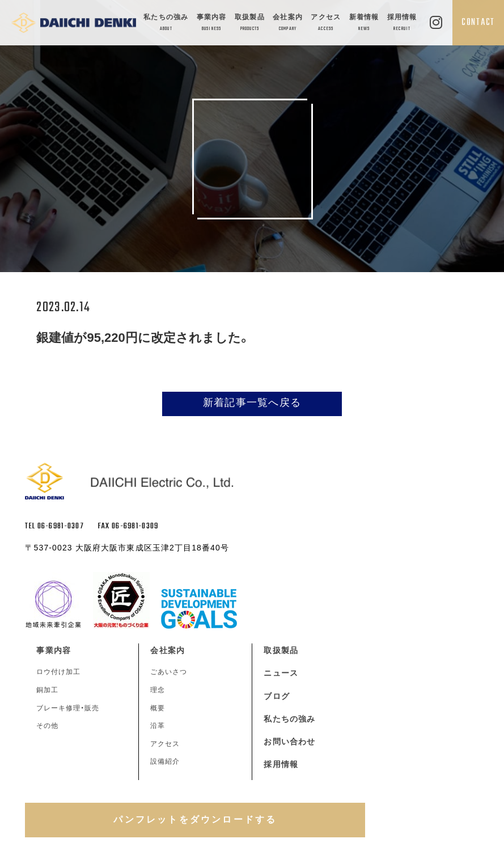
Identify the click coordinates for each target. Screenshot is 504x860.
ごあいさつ (169, 672)
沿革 (158, 726)
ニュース (281, 673)
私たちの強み (166, 24)
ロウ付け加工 (58, 672)
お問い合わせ (289, 742)
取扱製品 (250, 24)
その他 (47, 726)
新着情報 (364, 24)
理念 (158, 690)
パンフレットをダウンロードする (195, 819)
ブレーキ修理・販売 (68, 708)
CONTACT (478, 22)
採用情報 (402, 24)
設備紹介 (165, 761)
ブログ (276, 696)
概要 (158, 708)
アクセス (326, 24)
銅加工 (47, 690)
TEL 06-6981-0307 (54, 526)
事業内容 (212, 24)
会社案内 (288, 24)
